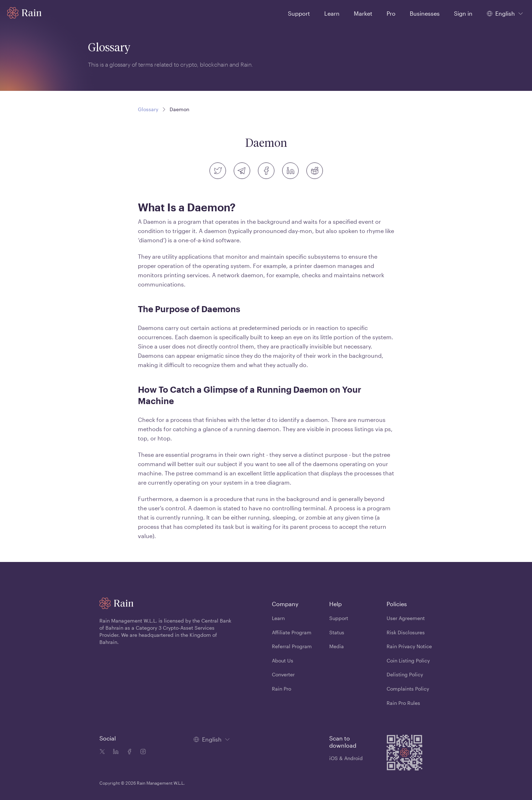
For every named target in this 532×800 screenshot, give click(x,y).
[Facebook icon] (128, 752)
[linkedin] (290, 171)
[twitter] (218, 171)
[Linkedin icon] (114, 752)
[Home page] (24, 13)
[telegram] (242, 171)
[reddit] (315, 171)
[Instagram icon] (141, 752)
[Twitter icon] (102, 752)
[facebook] (266, 171)
